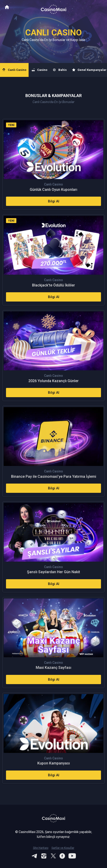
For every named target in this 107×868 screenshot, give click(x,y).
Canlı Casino (14, 70)
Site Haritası (41, 848)
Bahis (60, 70)
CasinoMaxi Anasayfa (7, 7)
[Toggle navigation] (99, 7)
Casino (40, 70)
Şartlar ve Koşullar (63, 848)
